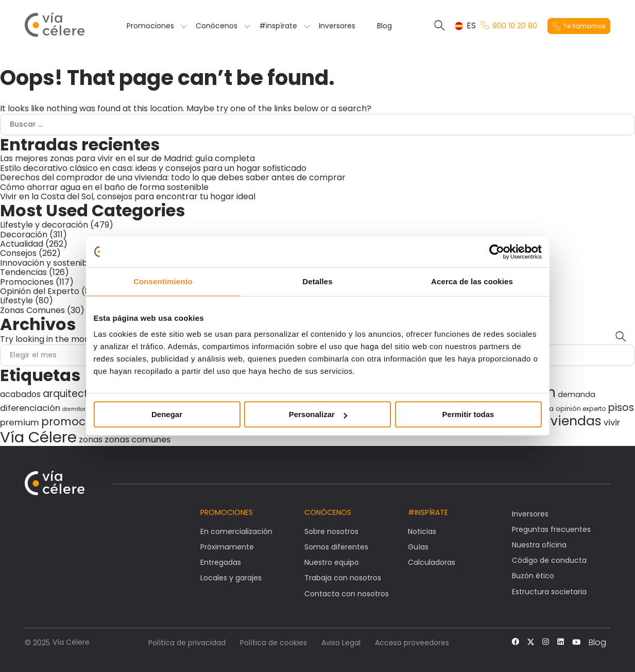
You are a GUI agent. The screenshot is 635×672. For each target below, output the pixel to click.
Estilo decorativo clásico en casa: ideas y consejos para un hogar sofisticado (153, 168)
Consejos (18, 253)
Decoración (24, 235)
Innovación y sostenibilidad (54, 263)
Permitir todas (468, 414)
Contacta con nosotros (347, 594)
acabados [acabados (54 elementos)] (20, 394)
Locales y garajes (231, 578)
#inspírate (278, 26)
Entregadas (221, 562)
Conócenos (217, 26)
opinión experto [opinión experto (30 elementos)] (581, 409)
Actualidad (22, 244)
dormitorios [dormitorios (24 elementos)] (78, 409)
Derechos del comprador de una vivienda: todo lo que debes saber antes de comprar (173, 177)
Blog (384, 26)
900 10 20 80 (509, 26)
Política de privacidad (187, 643)
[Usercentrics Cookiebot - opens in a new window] (497, 252)
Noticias (422, 531)
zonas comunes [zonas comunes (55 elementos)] (138, 440)
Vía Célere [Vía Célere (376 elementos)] (38, 437)
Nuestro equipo (332, 562)
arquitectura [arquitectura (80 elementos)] (73, 394)
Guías (418, 547)
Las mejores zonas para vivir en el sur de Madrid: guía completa (127, 158)
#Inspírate (428, 512)
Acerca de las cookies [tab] (472, 281)
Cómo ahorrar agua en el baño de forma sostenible (104, 187)
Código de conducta (549, 560)
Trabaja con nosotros (343, 578)
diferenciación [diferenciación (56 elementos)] (30, 408)
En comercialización (236, 531)
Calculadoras (432, 562)
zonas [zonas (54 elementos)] (91, 440)
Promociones (150, 26)
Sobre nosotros (331, 531)
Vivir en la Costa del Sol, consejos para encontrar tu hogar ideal (128, 196)
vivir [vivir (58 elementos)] (612, 423)
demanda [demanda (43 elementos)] (577, 394)
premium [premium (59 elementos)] (20, 422)
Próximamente (227, 547)
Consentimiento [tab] (163, 281)
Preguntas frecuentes (551, 529)
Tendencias (23, 272)
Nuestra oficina (539, 545)
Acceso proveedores (412, 643)
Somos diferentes (336, 547)
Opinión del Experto (40, 291)
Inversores (337, 26)
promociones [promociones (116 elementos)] (78, 421)
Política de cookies (273, 643)
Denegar (167, 414)
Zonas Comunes (32, 310)
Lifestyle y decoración (44, 225)
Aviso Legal (341, 643)
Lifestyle (16, 300)
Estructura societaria (549, 592)
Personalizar (318, 414)
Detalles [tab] (317, 281)
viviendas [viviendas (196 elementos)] (571, 421)
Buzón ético (533, 576)
